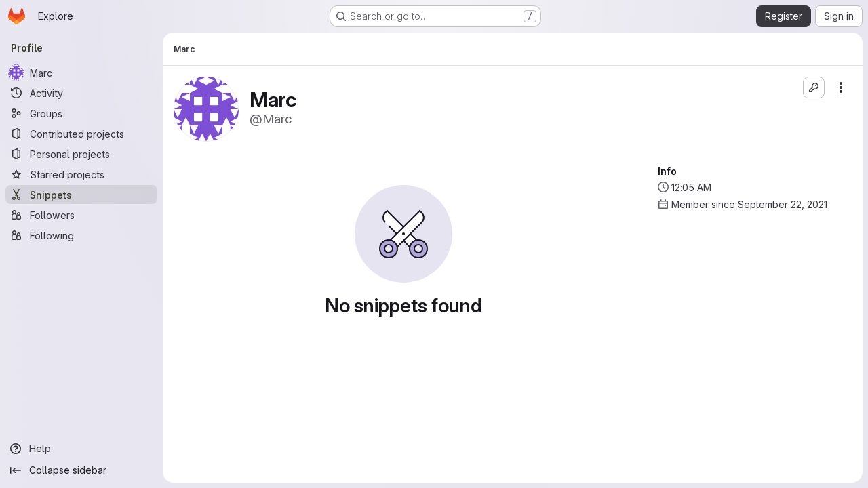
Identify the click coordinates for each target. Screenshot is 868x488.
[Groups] (81, 113)
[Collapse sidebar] (81, 470)
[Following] (81, 235)
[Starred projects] (81, 174)
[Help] (81, 449)
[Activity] (81, 93)
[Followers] (81, 215)
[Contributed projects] (81, 134)
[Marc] (81, 73)
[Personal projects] (81, 154)
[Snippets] (81, 195)
